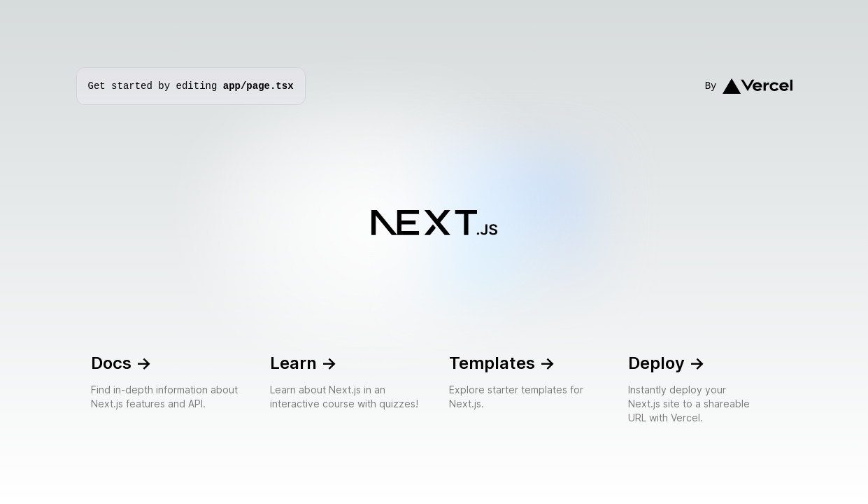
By (749, 86)
